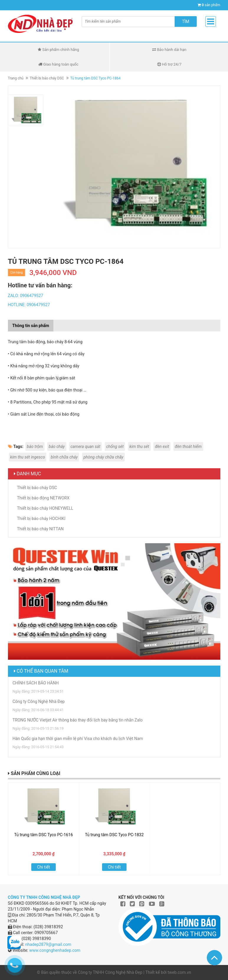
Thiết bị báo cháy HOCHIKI (41, 519)
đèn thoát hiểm (188, 446)
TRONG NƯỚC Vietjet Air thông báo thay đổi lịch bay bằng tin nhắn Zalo (78, 720)
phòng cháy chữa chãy (103, 457)
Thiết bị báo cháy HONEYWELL (45, 508)
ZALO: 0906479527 (26, 296)
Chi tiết (44, 867)
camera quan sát (85, 446)
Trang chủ (16, 78)
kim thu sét (139, 446)
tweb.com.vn (179, 972)
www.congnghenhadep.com (55, 950)
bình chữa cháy (64, 457)
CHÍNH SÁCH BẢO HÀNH (36, 683)
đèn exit (162, 446)
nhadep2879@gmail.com (48, 944)
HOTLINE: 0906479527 (29, 305)
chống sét (115, 446)
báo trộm (35, 446)
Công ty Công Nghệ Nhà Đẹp (39, 701)
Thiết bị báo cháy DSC (47, 78)
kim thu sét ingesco (28, 457)
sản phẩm (211, 5)
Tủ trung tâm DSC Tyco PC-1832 (114, 835)
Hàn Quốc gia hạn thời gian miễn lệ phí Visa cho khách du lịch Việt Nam (78, 739)
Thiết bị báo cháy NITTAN (40, 529)
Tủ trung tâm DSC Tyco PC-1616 (44, 835)
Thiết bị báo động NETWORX (43, 498)
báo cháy (57, 446)
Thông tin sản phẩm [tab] (31, 326)
